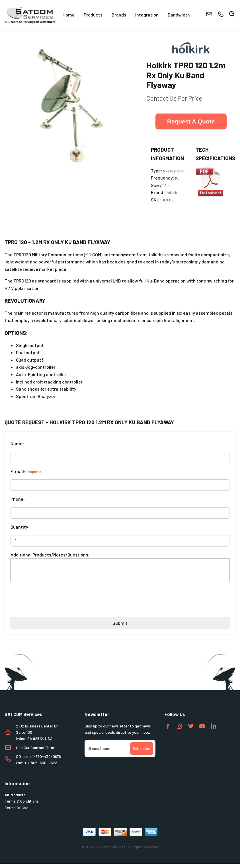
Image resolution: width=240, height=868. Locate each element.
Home (69, 15)
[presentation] (54, 606)
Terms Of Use (17, 812)
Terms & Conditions (22, 805)
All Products (15, 799)
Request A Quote (191, 121)
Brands (119, 15)
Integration (147, 15)
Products (93, 15)
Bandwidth (179, 15)
